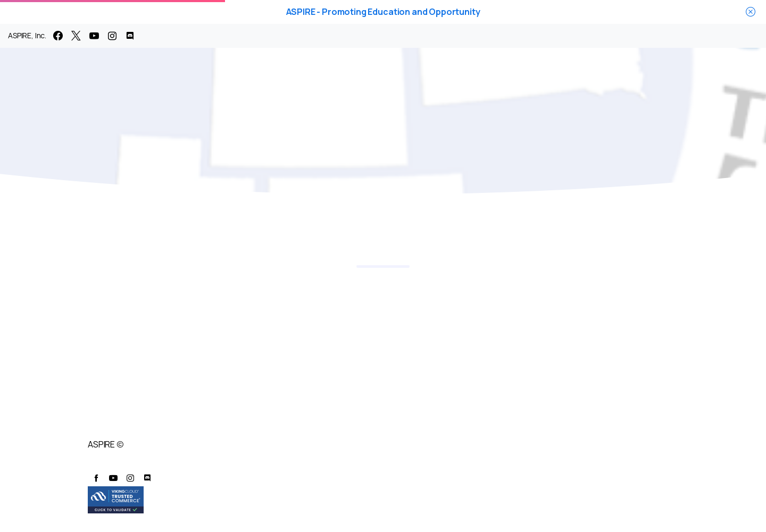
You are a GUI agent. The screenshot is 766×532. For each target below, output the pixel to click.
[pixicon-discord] (147, 478)
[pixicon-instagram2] (130, 478)
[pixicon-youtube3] (113, 478)
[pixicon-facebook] (96, 478)
